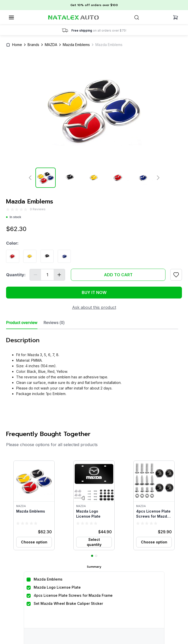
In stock (14, 217)
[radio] (8, 209)
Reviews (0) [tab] (54, 323)
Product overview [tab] (22, 323)
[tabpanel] (92, 365)
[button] (34, 505)
